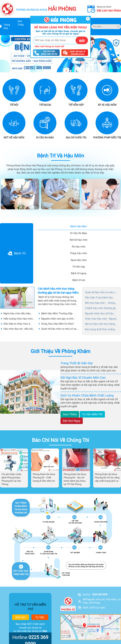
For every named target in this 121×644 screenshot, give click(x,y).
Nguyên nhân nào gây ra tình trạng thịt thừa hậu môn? (57, 319)
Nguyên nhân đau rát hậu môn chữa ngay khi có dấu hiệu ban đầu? (100, 314)
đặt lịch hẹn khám (109, 11)
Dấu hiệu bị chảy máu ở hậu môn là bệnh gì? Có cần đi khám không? (19, 324)
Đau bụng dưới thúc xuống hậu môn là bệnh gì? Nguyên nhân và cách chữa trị (101, 330)
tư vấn (40, 617)
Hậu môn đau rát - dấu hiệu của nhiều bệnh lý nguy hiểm (19, 329)
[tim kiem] (118, 27)
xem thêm (70, 414)
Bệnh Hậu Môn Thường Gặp (57, 313)
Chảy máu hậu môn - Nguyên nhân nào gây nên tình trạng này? (101, 319)
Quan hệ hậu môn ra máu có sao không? (59, 329)
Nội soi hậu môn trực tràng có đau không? (100, 324)
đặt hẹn (21, 617)
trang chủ (7, 26)
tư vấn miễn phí (92, 414)
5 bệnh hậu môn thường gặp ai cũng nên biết (101, 308)
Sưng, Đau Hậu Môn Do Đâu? (58, 324)
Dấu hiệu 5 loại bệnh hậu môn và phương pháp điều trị (101, 298)
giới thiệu (21, 23)
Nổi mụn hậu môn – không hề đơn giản (100, 303)
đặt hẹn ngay (72, 421)
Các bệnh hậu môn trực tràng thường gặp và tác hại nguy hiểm (58, 291)
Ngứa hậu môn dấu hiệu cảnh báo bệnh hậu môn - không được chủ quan (18, 314)
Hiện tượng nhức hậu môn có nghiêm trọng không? (18, 319)
